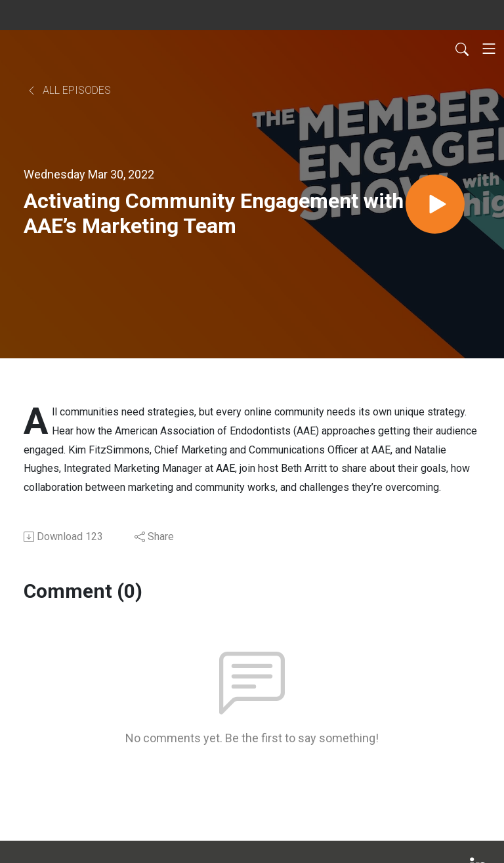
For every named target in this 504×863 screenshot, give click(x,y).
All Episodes (69, 90)
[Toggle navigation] (489, 49)
